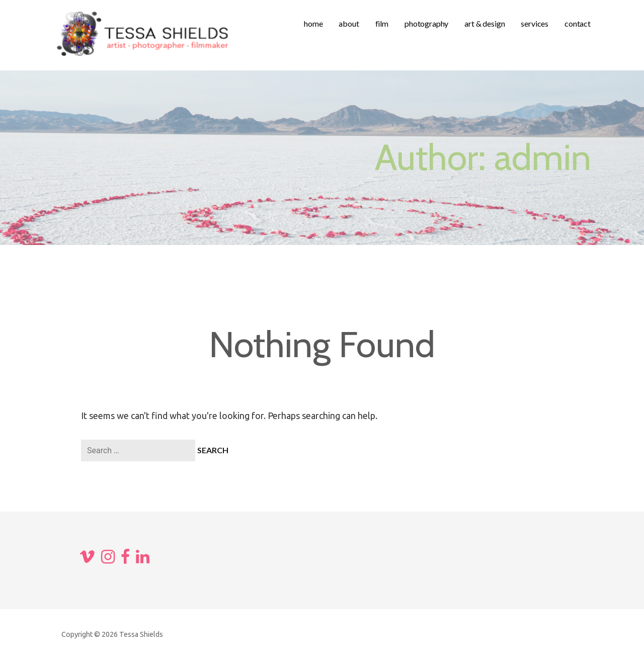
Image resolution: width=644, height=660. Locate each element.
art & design (485, 23)
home (313, 23)
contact (578, 23)
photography (426, 23)
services (535, 23)
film (382, 23)
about (349, 23)
